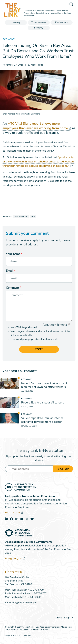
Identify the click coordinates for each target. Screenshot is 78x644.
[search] (71, 4)
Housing (16, 23)
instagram (17, 519)
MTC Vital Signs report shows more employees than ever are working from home (37, 126)
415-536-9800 (33, 597)
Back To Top (63, 618)
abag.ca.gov (15, 558)
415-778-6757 (39, 593)
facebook (12, 519)
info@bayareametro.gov (24, 603)
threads (27, 519)
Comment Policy (13, 635)
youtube (22, 519)
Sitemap (27, 635)
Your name (13, 254)
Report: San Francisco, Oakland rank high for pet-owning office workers (44, 385)
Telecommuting (21, 216)
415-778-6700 (36, 590)
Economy (39, 28)
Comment (12, 288)
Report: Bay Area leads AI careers (43, 403)
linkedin (7, 519)
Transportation (39, 23)
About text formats (55, 325)
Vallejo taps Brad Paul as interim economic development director (42, 420)
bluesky (32, 519)
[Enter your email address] (29, 469)
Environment (61, 23)
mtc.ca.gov (14, 512)
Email (9, 271)
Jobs (33, 216)
